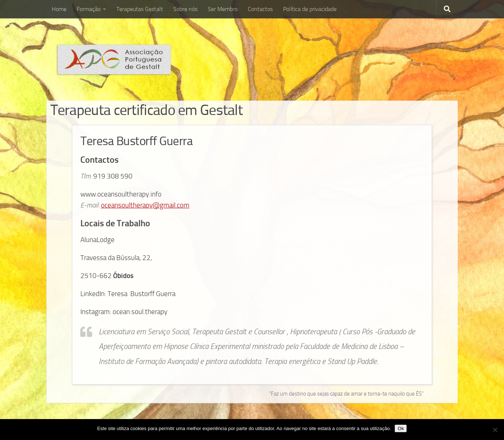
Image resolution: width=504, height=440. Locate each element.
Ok (401, 428)
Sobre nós (185, 9)
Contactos (260, 9)
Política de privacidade (310, 9)
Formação (89, 9)
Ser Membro (223, 9)
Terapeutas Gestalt (140, 9)
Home (59, 9)
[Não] (495, 430)
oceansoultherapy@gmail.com (145, 205)
